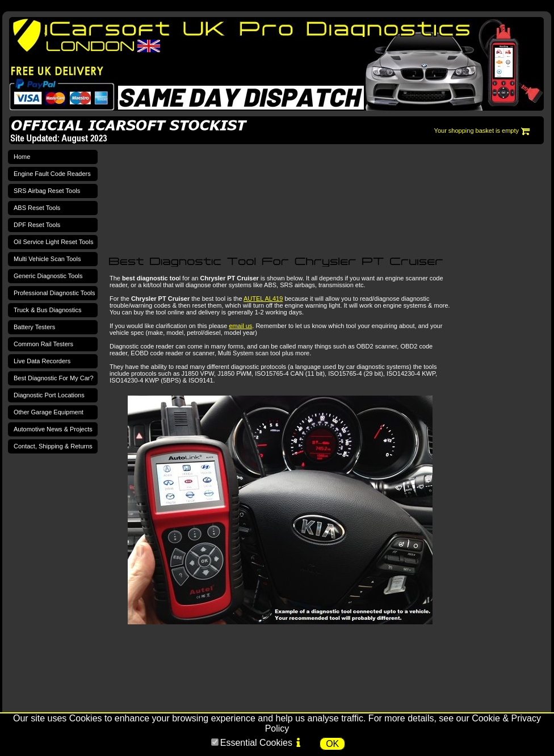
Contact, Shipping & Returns (53, 446)
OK (332, 744)
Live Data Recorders (42, 361)
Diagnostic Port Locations (49, 395)
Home (22, 157)
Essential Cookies (256, 743)
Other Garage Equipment (49, 412)
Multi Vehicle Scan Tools (47, 259)
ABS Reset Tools (37, 208)
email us (240, 326)
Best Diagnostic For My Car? (54, 378)
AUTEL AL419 (263, 299)
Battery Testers (34, 327)
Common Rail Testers (43, 344)
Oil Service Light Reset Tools (53, 242)
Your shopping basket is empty (477, 131)
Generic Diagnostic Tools (48, 276)
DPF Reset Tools (37, 225)
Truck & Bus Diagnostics (47, 310)
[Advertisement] (161, 194)
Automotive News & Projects (53, 429)
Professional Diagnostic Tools (54, 293)
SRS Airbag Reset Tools (47, 191)
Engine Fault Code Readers (52, 174)
